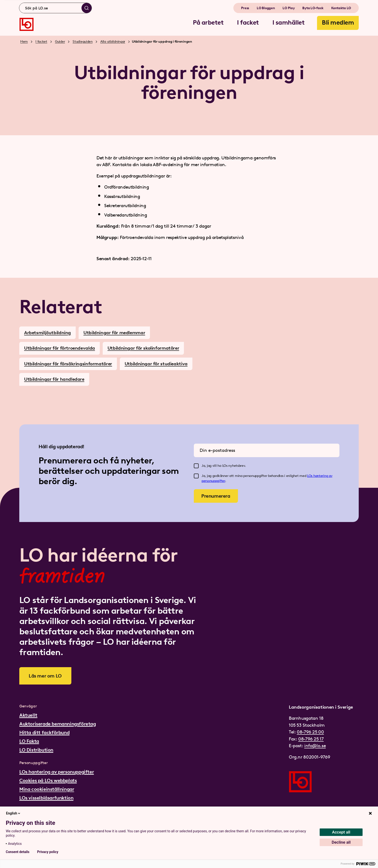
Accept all (341, 832)
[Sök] (87, 8)
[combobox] (55, 8)
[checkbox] (196, 466)
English (13, 813)
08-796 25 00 (310, 732)
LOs (310, 476)
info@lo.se (315, 746)
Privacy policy (48, 852)
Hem (24, 42)
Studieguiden (83, 42)
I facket (41, 42)
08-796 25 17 (311, 739)
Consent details (18, 852)
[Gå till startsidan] (27, 24)
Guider (60, 42)
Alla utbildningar (113, 42)
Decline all (341, 842)
